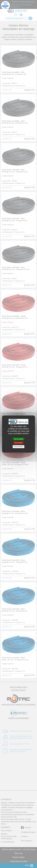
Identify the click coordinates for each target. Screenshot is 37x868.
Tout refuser (18, 443)
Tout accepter (18, 439)
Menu (27, 865)
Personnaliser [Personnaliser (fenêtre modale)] (19, 447)
